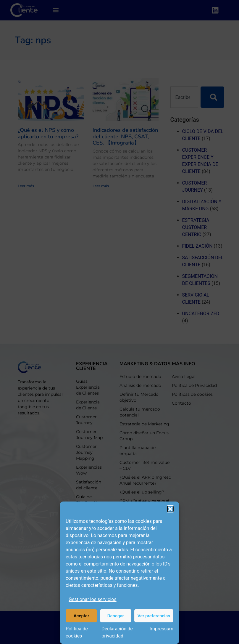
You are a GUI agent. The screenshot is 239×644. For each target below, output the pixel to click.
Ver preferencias (154, 616)
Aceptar (81, 616)
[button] (170, 509)
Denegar (116, 616)
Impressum (162, 629)
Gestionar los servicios (93, 599)
